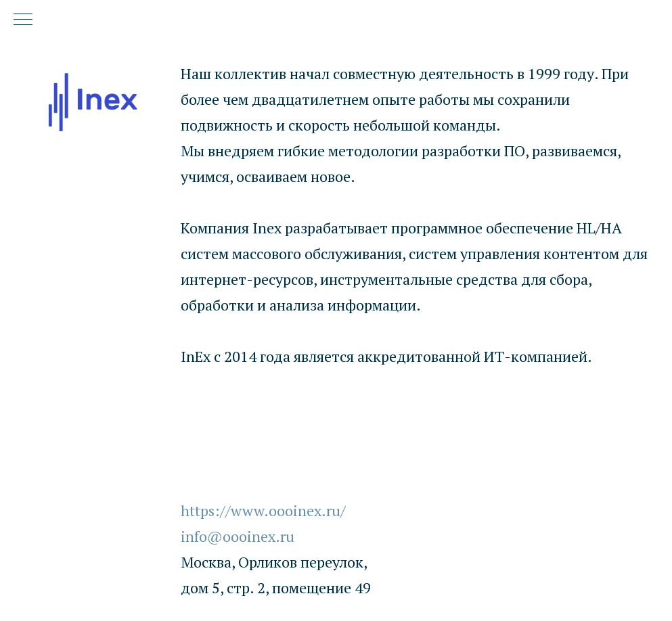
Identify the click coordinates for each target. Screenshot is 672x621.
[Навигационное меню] (23, 20)
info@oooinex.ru (238, 536)
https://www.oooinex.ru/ (263, 510)
